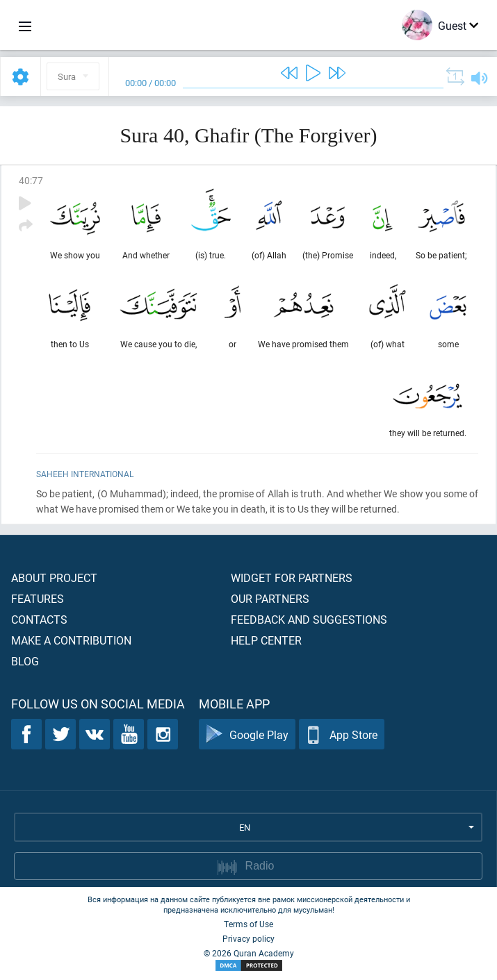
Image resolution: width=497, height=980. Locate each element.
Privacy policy (249, 938)
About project (54, 578)
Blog (25, 661)
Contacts (39, 619)
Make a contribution (71, 640)
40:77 (31, 180)
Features (38, 598)
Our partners (270, 598)
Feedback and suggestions (309, 619)
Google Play (247, 734)
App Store (342, 734)
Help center (266, 640)
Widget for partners (292, 578)
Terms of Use (249, 924)
